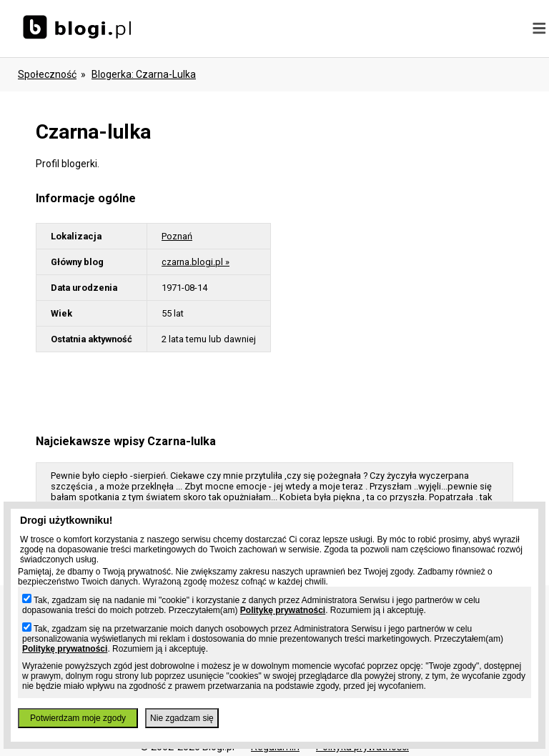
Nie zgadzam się (182, 718)
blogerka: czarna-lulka (144, 74)
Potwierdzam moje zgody (78, 718)
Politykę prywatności (283, 610)
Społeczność (47, 74)
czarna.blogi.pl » (196, 262)
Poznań (177, 236)
